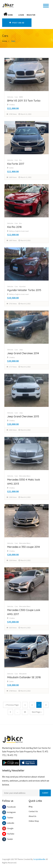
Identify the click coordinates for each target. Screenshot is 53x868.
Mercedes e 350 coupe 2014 (24, 547)
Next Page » (37, 712)
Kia (20, 160)
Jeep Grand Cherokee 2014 (23, 353)
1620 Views (13, 628)
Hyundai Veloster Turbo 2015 (24, 290)
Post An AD (17, 23)
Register (31, 15)
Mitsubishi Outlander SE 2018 (24, 677)
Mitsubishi (23, 674)
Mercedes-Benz (25, 476)
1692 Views (13, 430)
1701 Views (13, 304)
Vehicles (10, 97)
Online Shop (34, 821)
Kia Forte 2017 (16, 164)
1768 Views (13, 691)
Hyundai (22, 286)
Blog (31, 807)
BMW (21, 97)
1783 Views (13, 114)
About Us (33, 816)
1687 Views (13, 240)
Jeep (21, 350)
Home (8, 14)
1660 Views (13, 177)
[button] (16, 15)
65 (25, 712)
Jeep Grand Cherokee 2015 (23, 416)
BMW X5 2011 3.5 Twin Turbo (24, 101)
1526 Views (13, 560)
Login (21, 15)
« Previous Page (12, 705)
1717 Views (13, 367)
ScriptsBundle (39, 859)
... (17, 712)
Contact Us (33, 811)
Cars (13, 41)
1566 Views (13, 497)
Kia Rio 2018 (14, 227)
